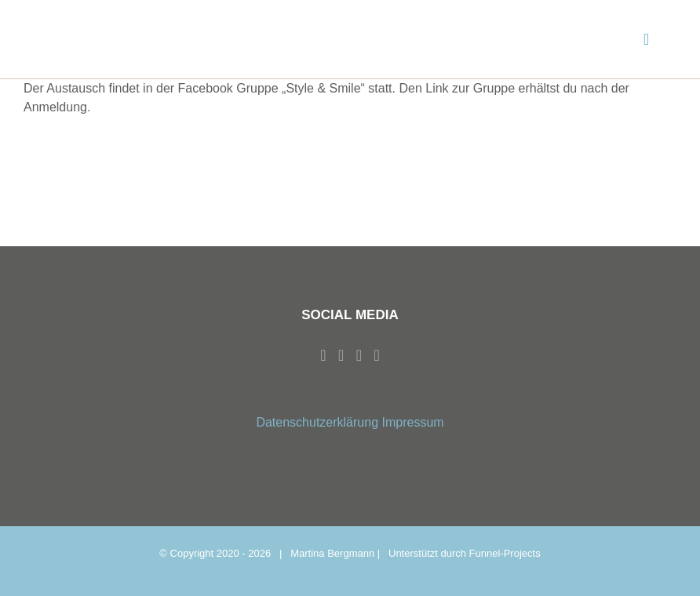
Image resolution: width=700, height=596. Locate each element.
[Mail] (376, 355)
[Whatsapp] (359, 355)
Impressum (412, 422)
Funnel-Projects (505, 553)
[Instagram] (341, 355)
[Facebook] (323, 355)
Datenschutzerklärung (317, 422)
